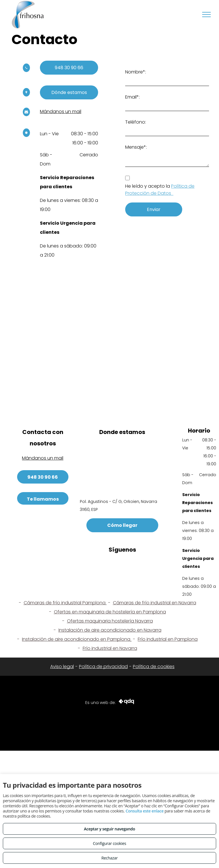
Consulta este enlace (144, 811)
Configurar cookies (110, 843)
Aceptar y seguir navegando (109, 829)
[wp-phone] (26, 70)
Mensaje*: (136, 147)
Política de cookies (154, 667)
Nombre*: (136, 72)
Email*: (132, 97)
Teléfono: (136, 122)
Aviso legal (62, 667)
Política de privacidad (103, 667)
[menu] (206, 15)
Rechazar (109, 858)
